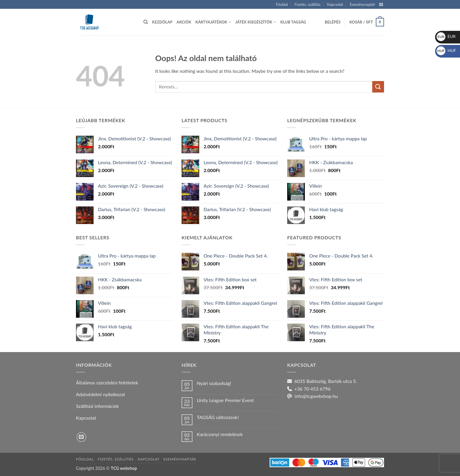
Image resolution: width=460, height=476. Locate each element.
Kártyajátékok (213, 22)
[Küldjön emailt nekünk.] (381, 5)
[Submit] (378, 87)
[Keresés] (146, 22)
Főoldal (282, 4)
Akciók (184, 22)
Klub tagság (293, 22)
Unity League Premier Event (225, 400)
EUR (446, 36)
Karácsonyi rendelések (220, 434)
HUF (446, 50)
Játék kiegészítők (256, 22)
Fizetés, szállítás (307, 4)
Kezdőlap (162, 22)
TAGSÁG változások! (218, 417)
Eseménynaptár (362, 4)
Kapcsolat (335, 4)
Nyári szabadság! (214, 383)
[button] (333, 22)
